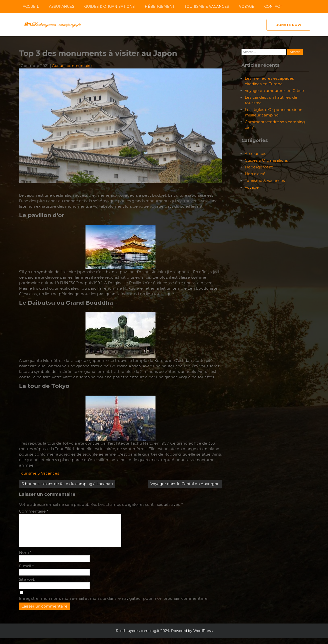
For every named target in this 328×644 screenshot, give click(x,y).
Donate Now (288, 25)
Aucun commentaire (72, 66)
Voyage (247, 6)
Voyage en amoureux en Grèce (274, 91)
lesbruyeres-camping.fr (139, 637)
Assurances (62, 6)
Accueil (31, 6)
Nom (25, 558)
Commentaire (34, 511)
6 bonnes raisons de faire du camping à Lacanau (67, 484)
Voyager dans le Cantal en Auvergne (185, 484)
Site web (27, 585)
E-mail (26, 572)
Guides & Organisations (109, 6)
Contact (273, 6)
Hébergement (160, 6)
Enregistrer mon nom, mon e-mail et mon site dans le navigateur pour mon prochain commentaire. (114, 604)
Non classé (255, 174)
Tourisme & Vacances (207, 6)
